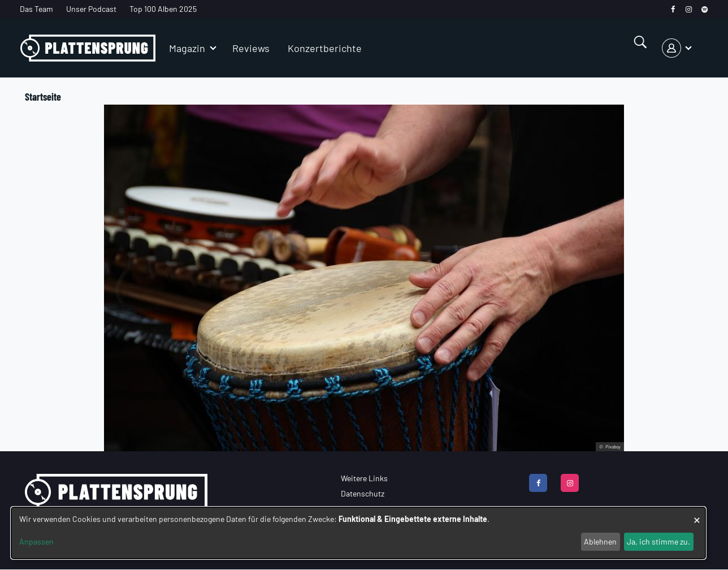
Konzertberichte (325, 48)
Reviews (251, 48)
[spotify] (705, 9)
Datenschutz (363, 493)
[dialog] (358, 533)
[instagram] (689, 9)
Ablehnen (600, 541)
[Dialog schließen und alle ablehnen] (697, 514)
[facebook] (673, 9)
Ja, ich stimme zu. (658, 541)
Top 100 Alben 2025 (163, 9)
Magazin (187, 48)
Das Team (36, 9)
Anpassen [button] (36, 541)
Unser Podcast (91, 9)
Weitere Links (364, 478)
